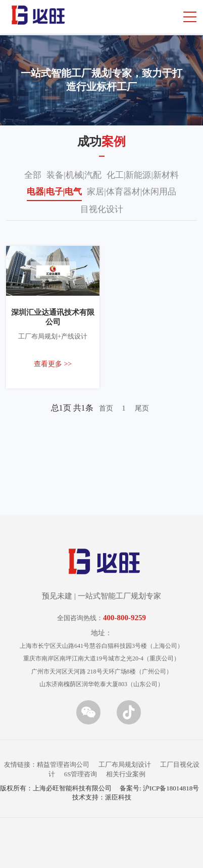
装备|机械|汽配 (74, 175)
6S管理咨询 (81, 774)
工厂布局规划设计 (125, 764)
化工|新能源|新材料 (143, 175)
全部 (33, 175)
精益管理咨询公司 (63, 764)
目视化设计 (102, 209)
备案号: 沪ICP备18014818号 (159, 788)
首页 (106, 408)
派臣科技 (118, 797)
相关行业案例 (126, 774)
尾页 (142, 408)
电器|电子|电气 (55, 192)
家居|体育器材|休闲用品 (132, 192)
